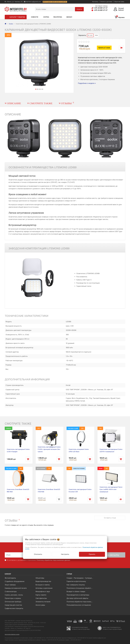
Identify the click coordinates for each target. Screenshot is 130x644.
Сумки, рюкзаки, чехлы (14, 595)
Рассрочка (58, 17)
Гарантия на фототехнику (76, 581)
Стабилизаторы (11, 591)
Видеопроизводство (43, 581)
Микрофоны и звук (43, 591)
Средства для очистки (13, 605)
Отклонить (38, 554)
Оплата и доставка (106, 2)
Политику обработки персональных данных (53, 560)
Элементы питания (43, 602)
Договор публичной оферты (77, 598)
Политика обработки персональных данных (80, 602)
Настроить (65, 554)
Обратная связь (119, 2)
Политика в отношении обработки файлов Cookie (80, 588)
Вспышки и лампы (43, 585)
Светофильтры (41, 598)
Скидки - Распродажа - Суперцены (80, 578)
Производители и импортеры (78, 595)
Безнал (69, 17)
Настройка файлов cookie (12, 634)
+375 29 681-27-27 (99, 8)
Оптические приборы (13, 602)
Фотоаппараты (10, 578)
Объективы (40, 578)
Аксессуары (40, 605)
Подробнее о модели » (87, 83)
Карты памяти (41, 595)
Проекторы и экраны (13, 598)
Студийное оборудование (15, 581)
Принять (92, 554)
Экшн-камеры (10, 585)
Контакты (95, 2)
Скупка (46, 17)
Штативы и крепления (44, 588)
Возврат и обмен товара (76, 591)
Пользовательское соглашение (79, 605)
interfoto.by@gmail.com (32, 2)
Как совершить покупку (76, 585)
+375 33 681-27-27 (99, 10)
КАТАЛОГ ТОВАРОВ (17, 17)
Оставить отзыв (110, 518)
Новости (35, 17)
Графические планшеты (14, 608)
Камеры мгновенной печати (16, 588)
